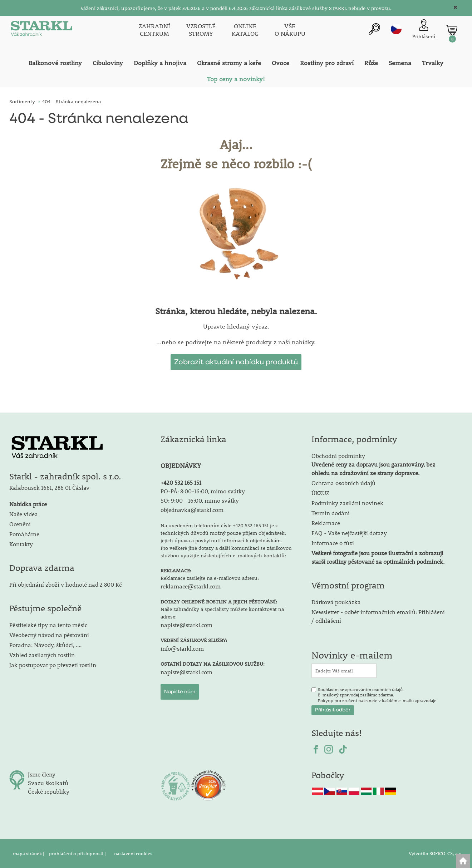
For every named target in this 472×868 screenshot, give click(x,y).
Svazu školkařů (48, 783)
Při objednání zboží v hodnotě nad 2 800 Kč (65, 584)
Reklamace (326, 523)
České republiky (49, 791)
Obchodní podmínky (373, 464)
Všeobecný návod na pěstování (49, 635)
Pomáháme (24, 534)
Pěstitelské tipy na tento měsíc (48, 625)
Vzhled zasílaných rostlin (42, 655)
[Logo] (41, 30)
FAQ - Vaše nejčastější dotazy (349, 533)
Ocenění (20, 524)
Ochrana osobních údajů (343, 483)
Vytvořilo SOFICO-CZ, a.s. (436, 853)
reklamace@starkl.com (191, 586)
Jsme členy (42, 774)
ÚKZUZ (320, 493)
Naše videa (24, 514)
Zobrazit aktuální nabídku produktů (236, 362)
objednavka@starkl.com (192, 510)
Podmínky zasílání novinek (347, 503)
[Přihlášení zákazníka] (424, 30)
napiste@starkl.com (186, 625)
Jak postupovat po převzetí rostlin (53, 665)
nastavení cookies (133, 853)
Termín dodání (331, 513)
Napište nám (180, 692)
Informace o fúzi (333, 543)
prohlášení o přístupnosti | (78, 853)
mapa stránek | (29, 853)
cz (396, 29)
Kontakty (21, 544)
